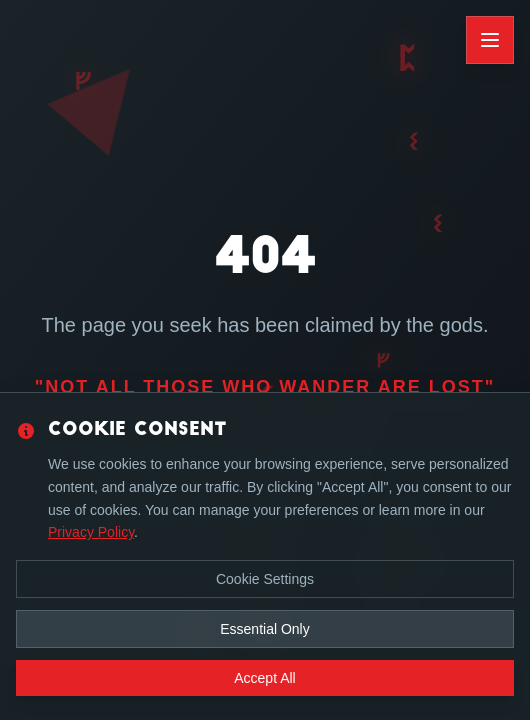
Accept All (264, 678)
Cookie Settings (265, 579)
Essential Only (264, 629)
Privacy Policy (91, 532)
